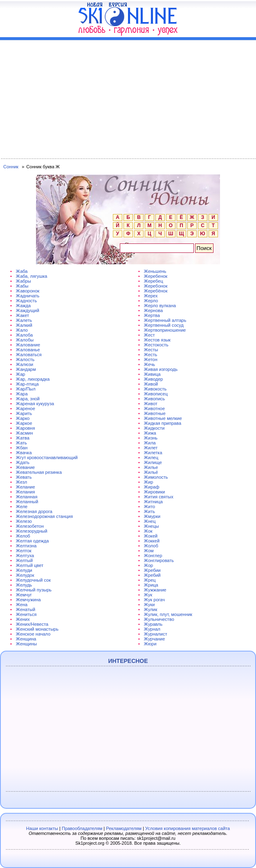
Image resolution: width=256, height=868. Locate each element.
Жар (21, 374)
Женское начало (33, 634)
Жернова (153, 310)
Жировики (154, 492)
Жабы (22, 286)
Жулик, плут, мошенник (168, 614)
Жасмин (25, 433)
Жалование (28, 345)
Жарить (24, 413)
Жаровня (26, 428)
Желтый (24, 560)
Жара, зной (28, 399)
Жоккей (152, 541)
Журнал (152, 629)
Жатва (23, 438)
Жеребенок (156, 276)
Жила (150, 443)
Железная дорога (34, 511)
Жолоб (151, 546)
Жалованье (28, 350)
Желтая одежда (32, 541)
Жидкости (154, 428)
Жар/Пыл (26, 389)
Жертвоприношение (165, 330)
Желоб (23, 536)
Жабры (24, 281)
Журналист (156, 634)
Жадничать (28, 296)
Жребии (152, 570)
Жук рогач (154, 600)
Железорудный (32, 531)
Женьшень (155, 271)
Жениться (26, 614)
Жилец (151, 457)
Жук (148, 595)
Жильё (151, 472)
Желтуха (25, 556)
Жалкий (24, 325)
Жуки (149, 605)
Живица (152, 374)
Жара (22, 394)
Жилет (151, 448)
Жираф (152, 487)
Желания (26, 492)
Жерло (151, 301)
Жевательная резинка (39, 472)
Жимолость (156, 477)
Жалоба (24, 335)
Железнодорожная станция (44, 516)
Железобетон (30, 526)
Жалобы (25, 340)
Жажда (23, 306)
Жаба (22, 271)
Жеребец (154, 281)
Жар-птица (27, 384)
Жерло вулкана (160, 306)
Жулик (151, 609)
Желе (22, 507)
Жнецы (152, 526)
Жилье (151, 467)
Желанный (27, 502)
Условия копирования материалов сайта (188, 828)
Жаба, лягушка (32, 276)
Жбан (22, 448)
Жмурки (152, 516)
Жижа (150, 433)
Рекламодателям (124, 828)
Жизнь (151, 438)
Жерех (151, 296)
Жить (149, 511)
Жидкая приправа (163, 423)
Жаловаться (29, 355)
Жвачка (24, 453)
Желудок (25, 575)
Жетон (151, 359)
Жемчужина (28, 600)
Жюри (150, 644)
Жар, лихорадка (33, 379)
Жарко (23, 418)
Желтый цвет (30, 565)
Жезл (21, 482)
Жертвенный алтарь (165, 320)
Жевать (24, 477)
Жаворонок (28, 291)
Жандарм (26, 369)
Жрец (150, 580)
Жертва (152, 315)
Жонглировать (159, 560)
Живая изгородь (161, 369)
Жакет (22, 315)
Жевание (25, 467)
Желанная (27, 497)
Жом (149, 551)
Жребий (152, 575)
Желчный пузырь (34, 590)
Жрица (151, 585)
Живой (151, 384)
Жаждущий (28, 310)
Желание (26, 487)
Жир (148, 482)
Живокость (155, 389)
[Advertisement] (128, 98)
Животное (154, 408)
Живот (151, 404)
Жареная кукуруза (35, 404)
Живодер (154, 379)
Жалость (25, 359)
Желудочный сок (33, 580)
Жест (149, 335)
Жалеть (24, 320)
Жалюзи (25, 364)
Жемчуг (24, 595)
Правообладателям (82, 828)
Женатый (26, 609)
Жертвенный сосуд (164, 325)
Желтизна (26, 546)
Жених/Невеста (32, 624)
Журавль (153, 624)
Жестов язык (157, 340)
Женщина (26, 639)
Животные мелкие (163, 418)
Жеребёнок (156, 291)
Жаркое (24, 423)
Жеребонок (156, 286)
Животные (155, 413)
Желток (24, 551)
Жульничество (159, 619)
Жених (23, 619)
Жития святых (159, 497)
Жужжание (155, 590)
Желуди (24, 570)
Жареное (26, 408)
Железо (24, 521)
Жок (148, 531)
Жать (21, 443)
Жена (22, 605)
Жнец (150, 521)
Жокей (151, 536)
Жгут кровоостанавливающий (47, 457)
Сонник (11, 167)
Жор (148, 565)
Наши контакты (42, 828)
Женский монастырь (37, 629)
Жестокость (156, 345)
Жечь (149, 364)
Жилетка (153, 453)
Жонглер (153, 556)
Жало (22, 330)
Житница (153, 502)
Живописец (156, 394)
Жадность (26, 301)
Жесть (150, 355)
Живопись (154, 399)
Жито (149, 507)
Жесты (151, 350)
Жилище (153, 462)
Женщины (26, 644)
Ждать (23, 462)
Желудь (24, 585)
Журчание (154, 639)
